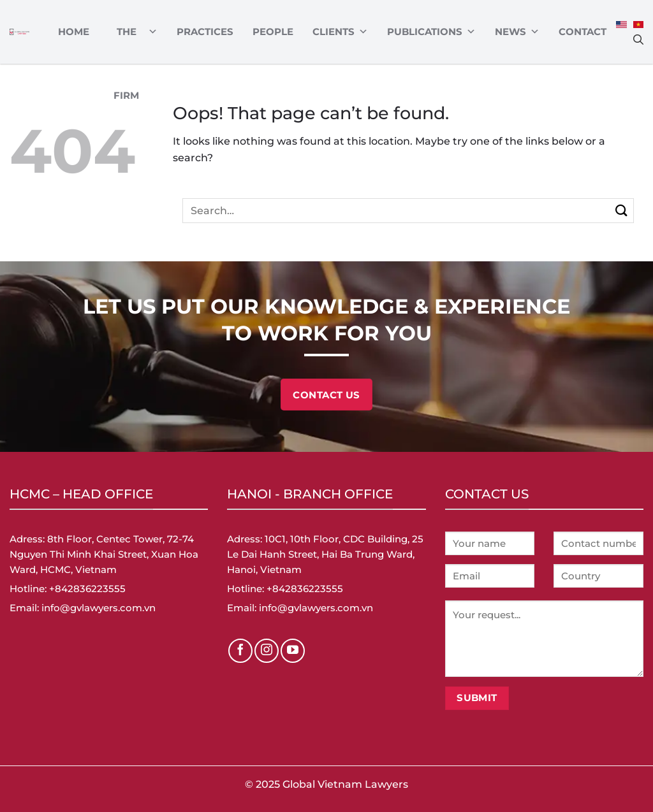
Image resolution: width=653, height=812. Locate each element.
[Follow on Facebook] (240, 651)
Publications (431, 32)
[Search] (638, 40)
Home (74, 32)
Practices (205, 32)
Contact (583, 32)
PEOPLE (273, 32)
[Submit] (621, 211)
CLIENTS (340, 32)
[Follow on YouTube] (293, 651)
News (517, 32)
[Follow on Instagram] (267, 651)
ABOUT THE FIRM (133, 32)
